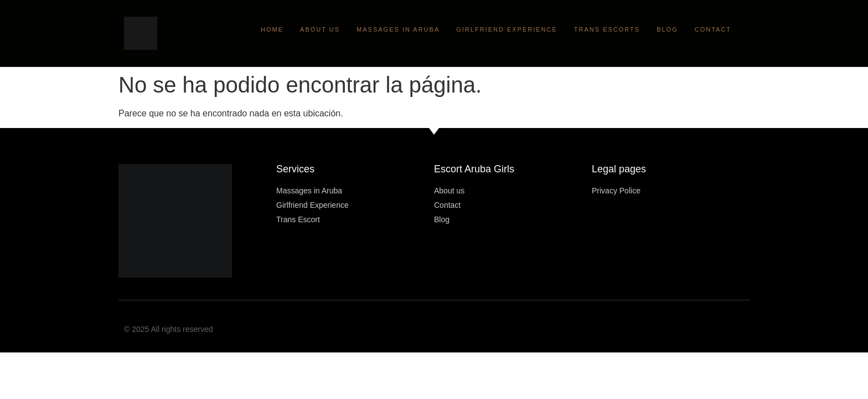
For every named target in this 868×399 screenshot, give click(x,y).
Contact (713, 29)
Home (272, 29)
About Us (320, 29)
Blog (667, 29)
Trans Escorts (607, 29)
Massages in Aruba (398, 29)
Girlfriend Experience (507, 29)
